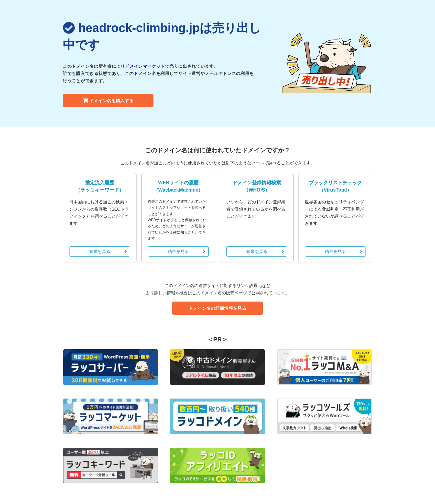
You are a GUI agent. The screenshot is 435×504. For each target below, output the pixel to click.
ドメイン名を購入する (108, 101)
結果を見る (108, 251)
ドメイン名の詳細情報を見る (217, 308)
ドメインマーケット (145, 66)
